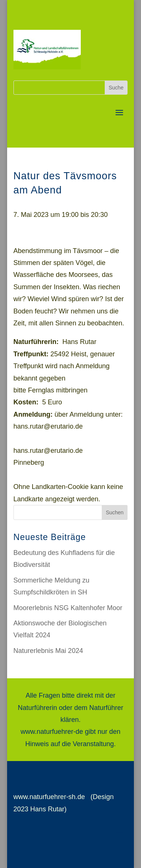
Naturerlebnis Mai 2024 (48, 651)
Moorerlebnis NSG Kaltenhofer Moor (68, 608)
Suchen (115, 512)
